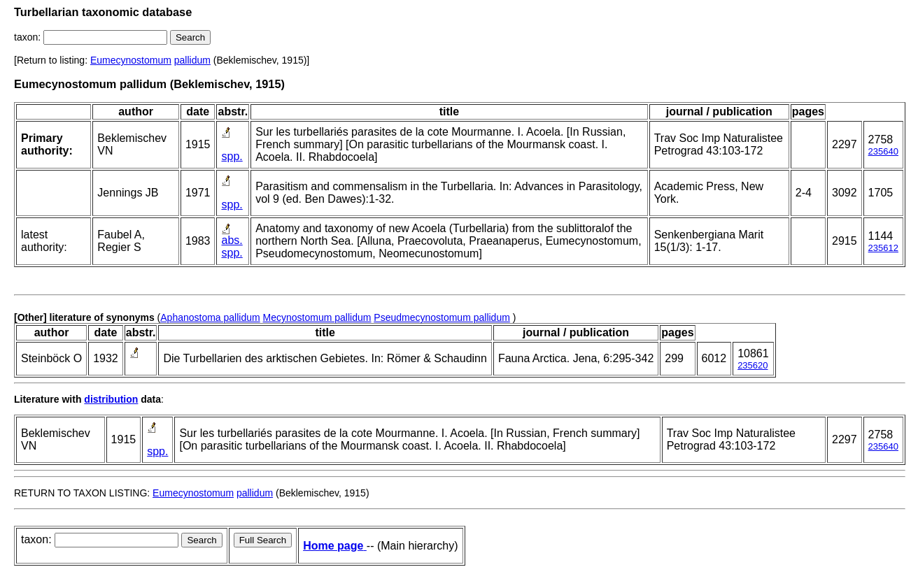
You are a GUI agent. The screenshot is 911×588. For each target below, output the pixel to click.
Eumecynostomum (131, 60)
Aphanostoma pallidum (210, 317)
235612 (883, 248)
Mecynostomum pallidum (317, 317)
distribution (111, 399)
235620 (753, 365)
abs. (232, 240)
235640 (883, 151)
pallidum (192, 60)
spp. (232, 156)
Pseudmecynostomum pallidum (442, 317)
